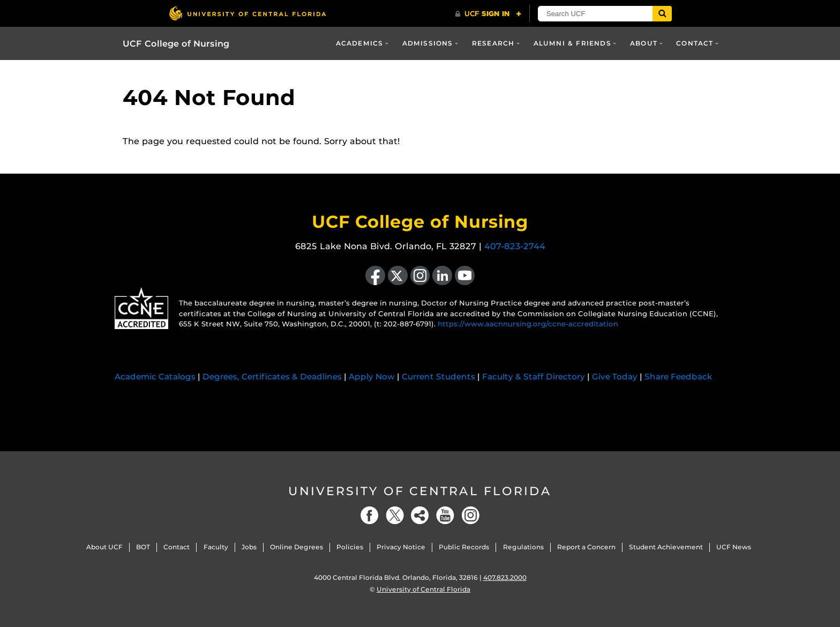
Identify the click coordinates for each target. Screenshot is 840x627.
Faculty (216, 547)
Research (493, 43)
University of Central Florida (420, 491)
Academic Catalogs (155, 376)
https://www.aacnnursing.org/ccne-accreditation (528, 324)
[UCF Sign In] (488, 14)
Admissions (428, 43)
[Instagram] (470, 515)
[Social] (420, 515)
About (644, 43)
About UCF (104, 547)
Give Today (615, 376)
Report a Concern (586, 547)
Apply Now (372, 376)
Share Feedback (678, 376)
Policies (350, 547)
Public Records (464, 547)
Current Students (438, 376)
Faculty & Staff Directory (534, 376)
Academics (360, 43)
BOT (143, 547)
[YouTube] (445, 515)
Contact (695, 43)
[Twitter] (395, 515)
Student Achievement (666, 547)
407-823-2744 (515, 246)
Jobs (249, 547)
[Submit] (662, 14)
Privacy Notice (401, 547)
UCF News (734, 547)
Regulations (523, 547)
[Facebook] (370, 515)
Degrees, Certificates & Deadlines (272, 376)
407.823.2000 (505, 577)
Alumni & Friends (572, 43)
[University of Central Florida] (247, 13)
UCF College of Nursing (176, 44)
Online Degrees (297, 547)
